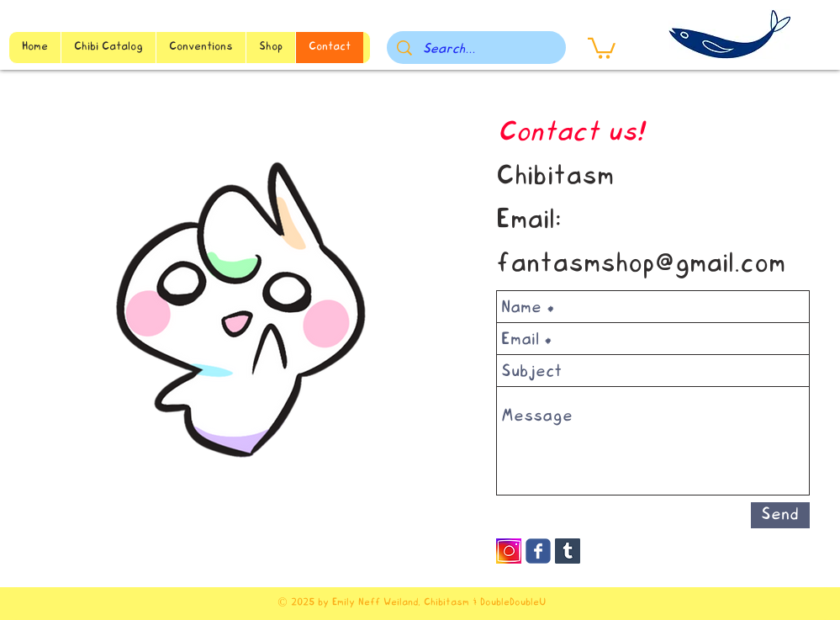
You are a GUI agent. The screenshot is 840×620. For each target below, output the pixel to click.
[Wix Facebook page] (538, 551)
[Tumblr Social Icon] (568, 551)
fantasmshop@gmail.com (641, 265)
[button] (602, 47)
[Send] (780, 515)
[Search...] (476, 50)
